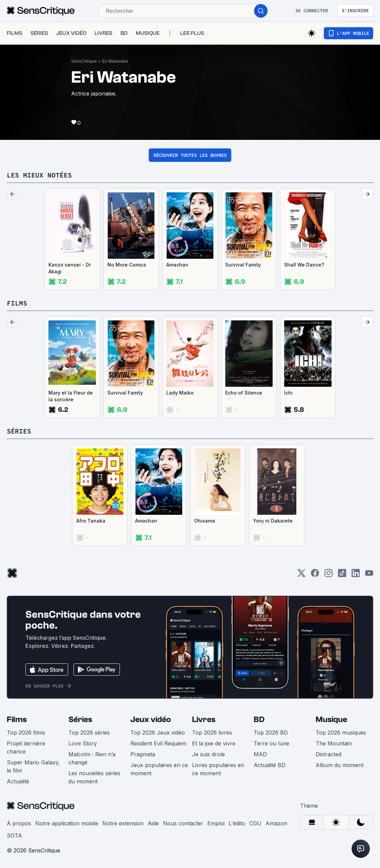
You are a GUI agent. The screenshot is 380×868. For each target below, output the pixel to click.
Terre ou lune (271, 743)
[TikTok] (342, 575)
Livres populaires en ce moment (218, 769)
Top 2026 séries (89, 733)
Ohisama (205, 521)
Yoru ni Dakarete (273, 521)
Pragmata (143, 754)
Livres (204, 719)
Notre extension (123, 823)
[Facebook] (315, 575)
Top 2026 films (26, 733)
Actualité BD (270, 765)
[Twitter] (301, 575)
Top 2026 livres (212, 733)
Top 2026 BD (271, 733)
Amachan (177, 265)
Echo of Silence (244, 393)
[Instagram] (329, 575)
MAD (260, 754)
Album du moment (340, 765)
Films (17, 719)
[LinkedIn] (356, 575)
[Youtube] (369, 575)
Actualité (18, 781)
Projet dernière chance (26, 747)
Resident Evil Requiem (158, 743)
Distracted (329, 754)
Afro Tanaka (91, 521)
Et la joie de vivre (214, 743)
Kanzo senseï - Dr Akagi (70, 268)
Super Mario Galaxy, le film (33, 766)
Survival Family (243, 265)
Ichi (288, 393)
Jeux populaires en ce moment (159, 769)
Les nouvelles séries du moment (94, 777)
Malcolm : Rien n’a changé (92, 758)
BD (259, 719)
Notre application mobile (67, 823)
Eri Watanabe (115, 61)
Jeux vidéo (151, 719)
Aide (153, 823)
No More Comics (127, 265)
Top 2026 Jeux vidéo (158, 733)
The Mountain (334, 743)
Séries (80, 719)
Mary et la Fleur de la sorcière (71, 396)
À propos (19, 823)
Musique (331, 719)
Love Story (83, 743)
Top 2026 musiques (341, 733)
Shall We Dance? (304, 265)
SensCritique (84, 61)
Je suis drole (208, 754)
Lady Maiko (180, 393)
